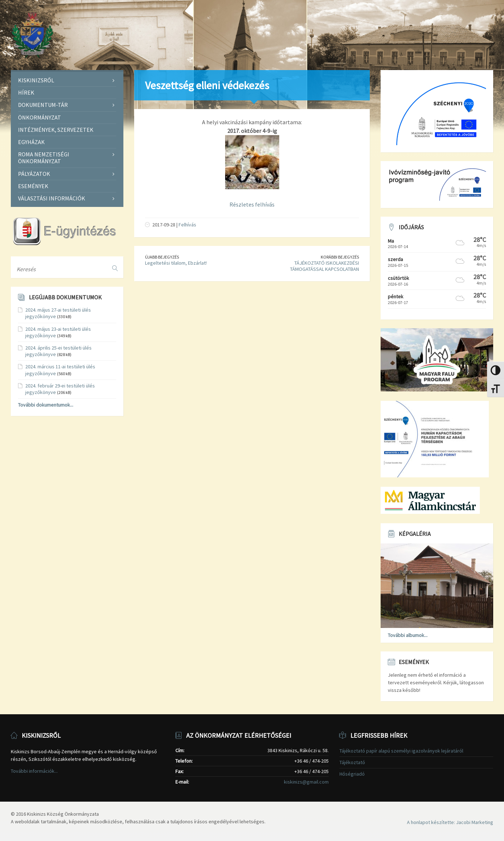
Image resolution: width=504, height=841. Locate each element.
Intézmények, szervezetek (56, 130)
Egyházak (31, 142)
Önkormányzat (40, 117)
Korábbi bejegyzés (340, 257)
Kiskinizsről (36, 80)
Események (33, 186)
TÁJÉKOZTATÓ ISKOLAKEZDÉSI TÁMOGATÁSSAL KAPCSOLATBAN (325, 266)
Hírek (26, 92)
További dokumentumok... (46, 405)
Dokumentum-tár (43, 105)
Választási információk (52, 198)
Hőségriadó (352, 774)
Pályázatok (34, 174)
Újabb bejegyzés (162, 257)
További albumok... (408, 635)
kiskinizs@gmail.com (306, 782)
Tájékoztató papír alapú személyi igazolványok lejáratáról (401, 751)
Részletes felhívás (252, 204)
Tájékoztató (352, 762)
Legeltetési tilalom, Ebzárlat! (176, 263)
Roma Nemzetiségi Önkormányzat (44, 158)
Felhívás (187, 225)
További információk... (34, 771)
